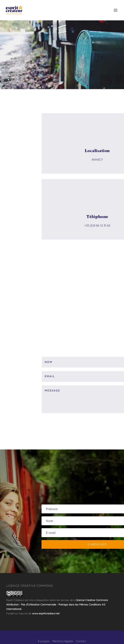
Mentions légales (63, 641)
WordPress (85, 635)
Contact (81, 641)
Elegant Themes (54, 635)
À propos (44, 641)
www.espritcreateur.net (46, 613)
